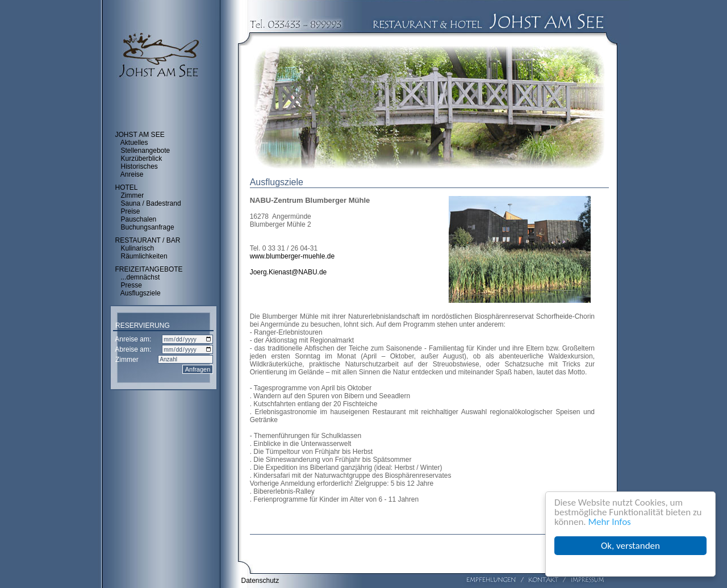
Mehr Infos (610, 522)
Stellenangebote (146, 151)
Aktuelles (134, 143)
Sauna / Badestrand (151, 203)
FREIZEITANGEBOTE (149, 269)
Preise (131, 211)
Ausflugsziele (141, 293)
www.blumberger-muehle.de (292, 256)
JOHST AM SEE (140, 135)
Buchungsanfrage (148, 227)
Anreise (132, 174)
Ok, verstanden (630, 546)
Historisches (139, 166)
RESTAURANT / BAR (148, 240)
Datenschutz (260, 581)
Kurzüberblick (142, 159)
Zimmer (133, 195)
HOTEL (127, 187)
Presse (131, 285)
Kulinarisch (138, 248)
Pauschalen (139, 219)
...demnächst (141, 277)
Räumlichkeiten (144, 256)
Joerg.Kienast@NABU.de (289, 272)
